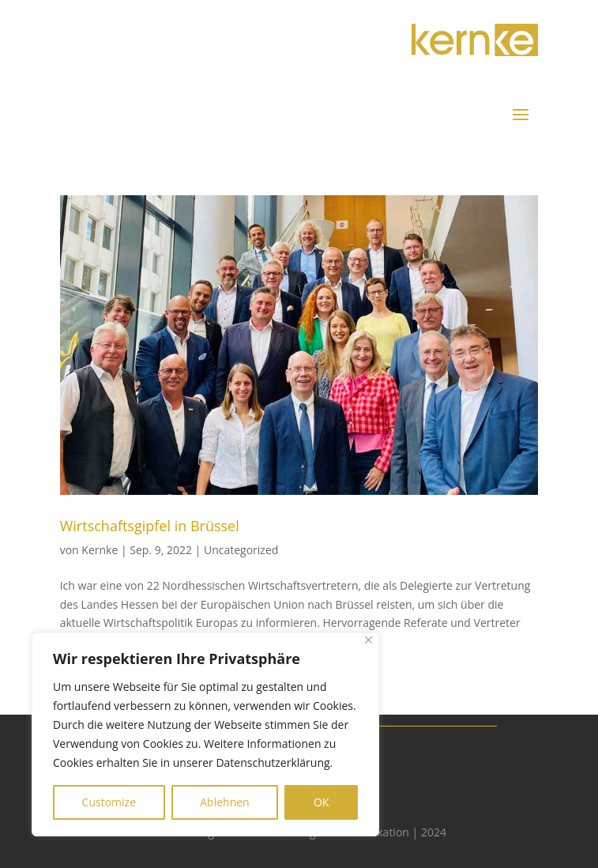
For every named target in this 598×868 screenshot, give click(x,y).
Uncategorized (241, 550)
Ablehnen (224, 802)
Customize (109, 802)
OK (321, 802)
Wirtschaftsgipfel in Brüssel (150, 526)
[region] (205, 734)
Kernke (100, 550)
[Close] (369, 640)
